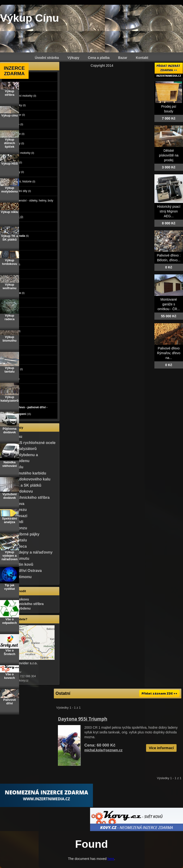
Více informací (161, 748)
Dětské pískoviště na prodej (169, 155)
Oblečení (13, 331)
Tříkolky (17, 172)
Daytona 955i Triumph (83, 719)
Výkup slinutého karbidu (24, 473)
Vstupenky (14, 369)
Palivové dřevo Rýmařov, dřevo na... (169, 353)
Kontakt (142, 58)
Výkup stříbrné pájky (21, 534)
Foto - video (15, 293)
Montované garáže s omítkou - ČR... (169, 304)
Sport (10, 341)
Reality (12, 245)
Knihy (11, 360)
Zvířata (11, 255)
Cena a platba (99, 58)
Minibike (17, 134)
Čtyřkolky (18, 105)
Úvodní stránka (47, 58)
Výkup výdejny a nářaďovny (27, 552)
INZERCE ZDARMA (14, 71)
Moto (10, 86)
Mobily (11, 283)
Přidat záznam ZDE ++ (159, 693)
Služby (12, 312)
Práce (10, 303)
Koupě (11, 398)
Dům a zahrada (17, 236)
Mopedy (17, 143)
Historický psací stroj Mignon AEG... (169, 211)
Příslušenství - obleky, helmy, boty (32, 204)
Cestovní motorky (23, 96)
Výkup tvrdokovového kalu (26, 479)
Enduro (17, 124)
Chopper (18, 115)
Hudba (11, 350)
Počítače (13, 264)
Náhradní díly (21, 191)
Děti (9, 322)
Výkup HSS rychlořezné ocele (29, 443)
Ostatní (17, 217)
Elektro (11, 274)
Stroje (11, 226)
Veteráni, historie (23, 182)
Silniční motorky (22, 153)
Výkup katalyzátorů (19, 449)
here (111, 859)
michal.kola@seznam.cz (103, 750)
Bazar (123, 58)
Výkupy (73, 58)
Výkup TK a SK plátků (22, 485)
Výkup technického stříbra (26, 497)
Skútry (16, 162)
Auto (10, 77)
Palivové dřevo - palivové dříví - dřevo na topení (26, 411)
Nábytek (12, 379)
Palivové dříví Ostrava (22, 571)
